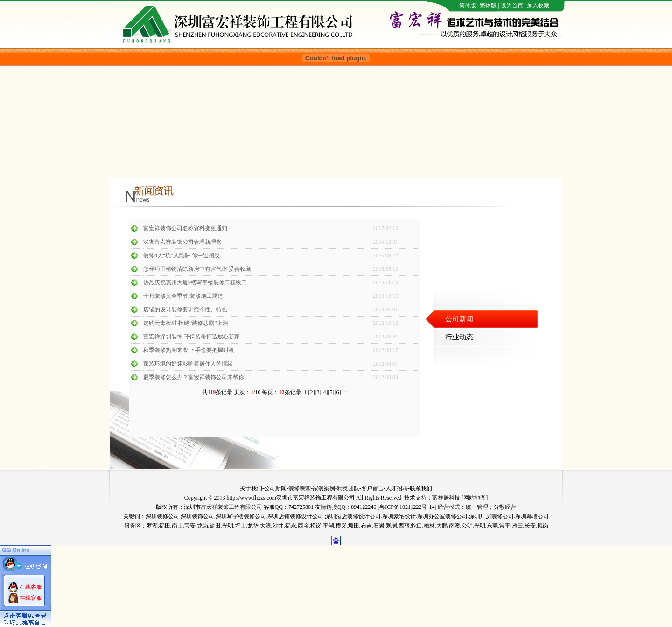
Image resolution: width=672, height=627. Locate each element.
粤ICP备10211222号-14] (408, 507)
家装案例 (324, 488)
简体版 (468, 6)
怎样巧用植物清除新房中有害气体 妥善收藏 (197, 269)
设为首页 (512, 6)
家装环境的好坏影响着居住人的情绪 (188, 364)
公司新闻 (275, 488)
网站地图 (475, 498)
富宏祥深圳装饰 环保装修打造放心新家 (192, 337)
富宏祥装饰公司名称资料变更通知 (185, 228)
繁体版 (488, 6)
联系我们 (421, 488)
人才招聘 (397, 488)
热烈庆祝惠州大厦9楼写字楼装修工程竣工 (195, 282)
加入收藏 (538, 6)
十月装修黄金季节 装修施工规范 (183, 296)
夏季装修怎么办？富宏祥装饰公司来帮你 (194, 377)
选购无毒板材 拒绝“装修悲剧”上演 (186, 323)
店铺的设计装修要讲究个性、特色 (185, 310)
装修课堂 (300, 488)
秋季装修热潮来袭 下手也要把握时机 (189, 350)
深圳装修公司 (162, 516)
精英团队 (348, 488)
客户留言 (372, 488)
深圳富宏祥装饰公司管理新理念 (182, 242)
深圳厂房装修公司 (491, 516)
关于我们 (251, 488)
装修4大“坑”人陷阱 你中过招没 (182, 255)
